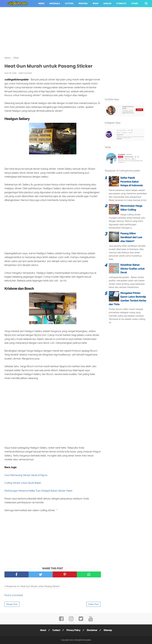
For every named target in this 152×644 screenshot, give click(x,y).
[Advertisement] (76, 31)
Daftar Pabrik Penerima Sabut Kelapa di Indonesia (132, 182)
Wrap (96, 4)
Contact (56, 630)
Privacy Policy (73, 630)
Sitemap (108, 630)
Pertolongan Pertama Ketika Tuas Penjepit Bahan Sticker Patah (38, 491)
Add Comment (25, 73)
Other (135, 4)
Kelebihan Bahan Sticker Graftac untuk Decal (132, 269)
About (43, 630)
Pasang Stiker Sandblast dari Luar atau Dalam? (131, 237)
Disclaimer (92, 630)
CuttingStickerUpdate (82, 640)
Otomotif (121, 4)
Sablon (107, 4)
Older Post (93, 604)
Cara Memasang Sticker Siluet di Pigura (26, 475)
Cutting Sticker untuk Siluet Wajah (23, 483)
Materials (55, 4)
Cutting (69, 4)
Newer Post (12, 604)
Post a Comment (14, 595)
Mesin (41, 4)
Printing (83, 4)
